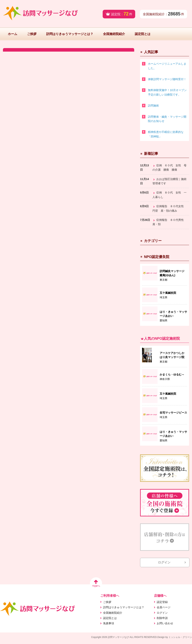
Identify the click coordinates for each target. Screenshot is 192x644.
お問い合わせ (165, 623)
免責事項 (109, 623)
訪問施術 (153, 106)
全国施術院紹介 (114, 34)
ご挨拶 (32, 34)
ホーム (13, 34)
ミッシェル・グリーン (180, 637)
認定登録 (162, 602)
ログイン (164, 562)
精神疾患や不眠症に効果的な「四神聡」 (166, 134)
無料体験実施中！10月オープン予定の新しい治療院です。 (167, 92)
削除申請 (162, 618)
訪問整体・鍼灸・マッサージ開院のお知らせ (167, 119)
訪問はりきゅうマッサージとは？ (70, 34)
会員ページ (164, 607)
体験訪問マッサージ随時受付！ (167, 79)
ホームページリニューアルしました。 (167, 66)
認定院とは (143, 34)
